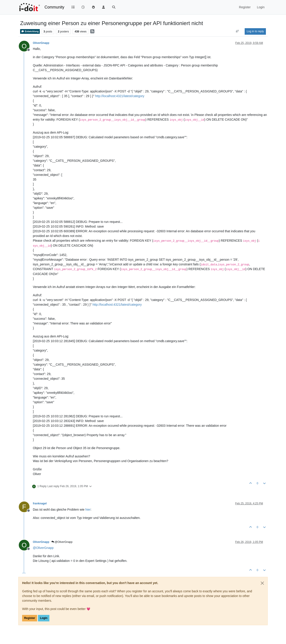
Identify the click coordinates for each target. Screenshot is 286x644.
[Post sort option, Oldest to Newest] (237, 31)
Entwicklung (30, 31)
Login (44, 618)
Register (30, 618)
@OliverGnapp (62, 542)
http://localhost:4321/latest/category (120, 96)
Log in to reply (255, 31)
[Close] (262, 583)
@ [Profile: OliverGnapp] (43, 548)
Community (54, 7)
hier (88, 510)
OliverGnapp (41, 43)
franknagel (40, 503)
